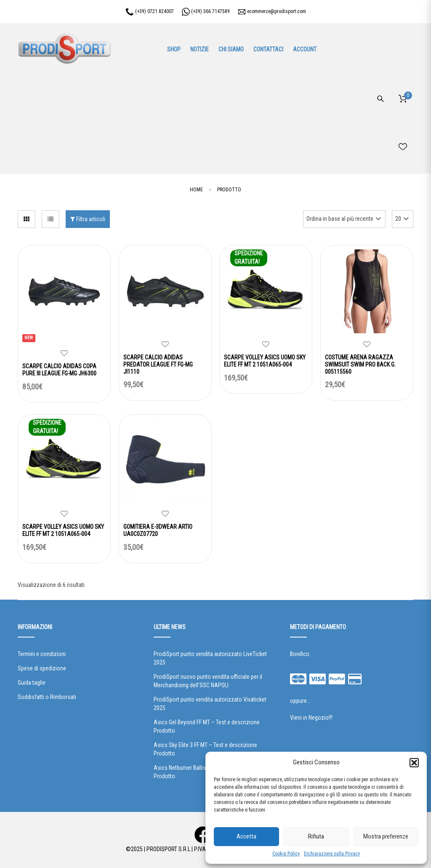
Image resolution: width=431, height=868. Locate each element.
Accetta (246, 836)
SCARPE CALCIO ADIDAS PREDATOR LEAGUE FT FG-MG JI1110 (158, 364)
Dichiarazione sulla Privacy (332, 854)
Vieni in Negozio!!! (311, 718)
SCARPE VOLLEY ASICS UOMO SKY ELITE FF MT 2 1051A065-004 (265, 361)
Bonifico (300, 654)
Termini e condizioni (42, 654)
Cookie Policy (286, 854)
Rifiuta (316, 836)
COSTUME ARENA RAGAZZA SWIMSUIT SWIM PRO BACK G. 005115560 (360, 364)
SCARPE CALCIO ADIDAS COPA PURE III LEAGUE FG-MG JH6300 (59, 370)
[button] (414, 763)
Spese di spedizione (42, 668)
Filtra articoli (88, 219)
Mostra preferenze (386, 836)
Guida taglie (32, 683)
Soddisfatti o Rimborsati (47, 697)
